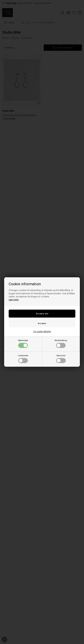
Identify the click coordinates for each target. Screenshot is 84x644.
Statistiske (61, 359)
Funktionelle (23, 359)
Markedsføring (61, 344)
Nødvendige (23, 344)
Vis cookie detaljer (42, 331)
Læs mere (14, 300)
